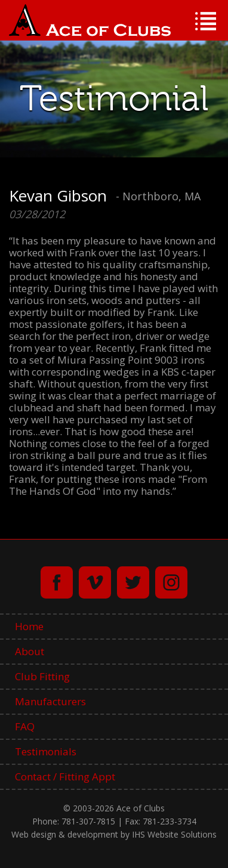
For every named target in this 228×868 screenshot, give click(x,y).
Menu (206, 21)
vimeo (95, 582)
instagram (171, 582)
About (30, 651)
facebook (57, 582)
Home (29, 626)
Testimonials (46, 751)
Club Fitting (42, 676)
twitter (133, 582)
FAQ (25, 726)
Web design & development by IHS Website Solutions (114, 834)
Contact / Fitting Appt (65, 776)
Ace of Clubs (90, 20)
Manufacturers (50, 701)
